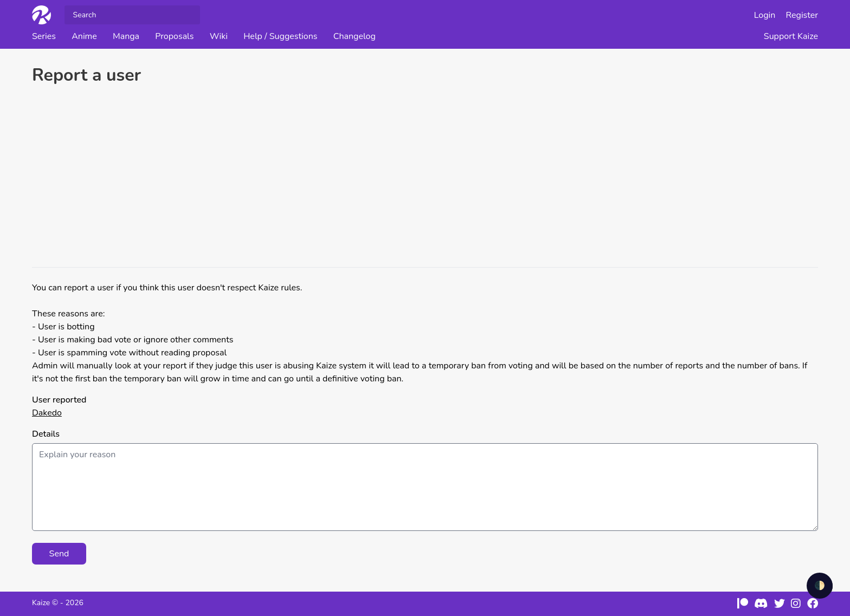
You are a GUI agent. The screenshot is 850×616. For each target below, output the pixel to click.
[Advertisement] (425, 178)
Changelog (355, 36)
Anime (84, 36)
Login (765, 15)
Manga (126, 36)
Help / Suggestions (280, 36)
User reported (59, 400)
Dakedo (47, 413)
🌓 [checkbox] (820, 586)
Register (802, 15)
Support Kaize (791, 36)
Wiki (219, 36)
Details (46, 434)
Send (59, 554)
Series (44, 36)
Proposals (174, 36)
